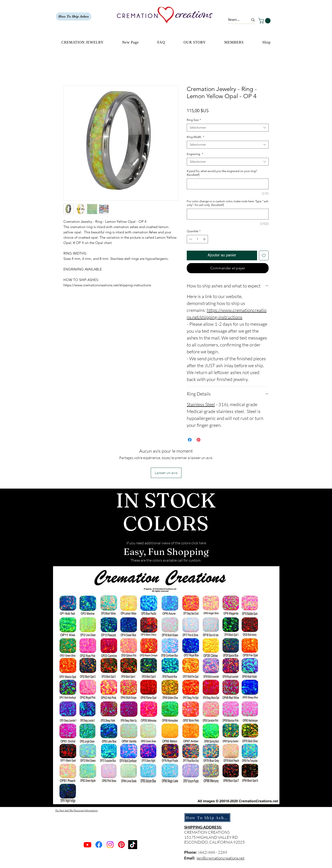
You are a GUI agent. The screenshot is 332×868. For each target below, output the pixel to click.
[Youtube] (87, 845)
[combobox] (228, 128)
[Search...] (235, 20)
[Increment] (205, 239)
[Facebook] (99, 845)
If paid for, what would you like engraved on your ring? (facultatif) (222, 173)
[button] (265, 21)
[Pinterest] (121, 845)
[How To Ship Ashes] (74, 16)
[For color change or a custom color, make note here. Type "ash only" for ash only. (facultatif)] (228, 214)
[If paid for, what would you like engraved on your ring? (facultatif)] (228, 184)
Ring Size (194, 120)
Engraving (195, 154)
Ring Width (196, 137)
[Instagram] (110, 845)
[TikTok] (133, 845)
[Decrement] (190, 239)
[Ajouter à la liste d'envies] (264, 255)
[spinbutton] (197, 239)
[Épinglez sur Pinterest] (199, 440)
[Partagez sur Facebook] (190, 440)
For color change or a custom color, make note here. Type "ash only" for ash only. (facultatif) (228, 203)
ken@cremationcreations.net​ (221, 858)
